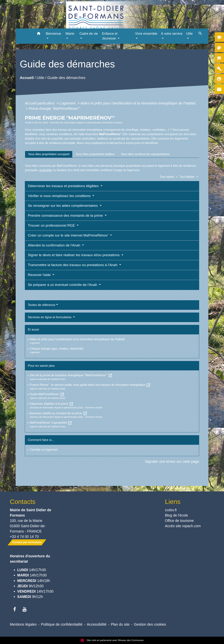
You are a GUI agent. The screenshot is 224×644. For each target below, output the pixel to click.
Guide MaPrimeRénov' (47, 394)
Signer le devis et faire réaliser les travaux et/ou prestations (74, 255)
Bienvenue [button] (53, 34)
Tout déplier (189, 177)
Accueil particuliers (40, 103)
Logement (68, 103)
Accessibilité (97, 624)
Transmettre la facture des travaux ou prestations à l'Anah (73, 265)
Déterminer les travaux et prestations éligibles (64, 186)
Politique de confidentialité (62, 624)
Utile (40, 78)
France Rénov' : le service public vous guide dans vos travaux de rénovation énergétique (90, 385)
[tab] (49, 154)
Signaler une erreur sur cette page (172, 461)
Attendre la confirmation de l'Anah (54, 245)
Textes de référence (42, 305)
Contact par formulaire (27, 542)
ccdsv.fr (171, 510)
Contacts (23, 502)
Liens (173, 502)
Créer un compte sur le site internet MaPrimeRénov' (68, 235)
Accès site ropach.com (183, 526)
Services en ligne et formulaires (50, 317)
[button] (39, 34)
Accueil (27, 78)
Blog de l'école (176, 515)
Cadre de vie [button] (89, 34)
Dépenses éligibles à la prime (52, 404)
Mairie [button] (70, 34)
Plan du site (120, 624)
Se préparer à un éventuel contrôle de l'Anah (63, 285)
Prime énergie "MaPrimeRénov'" (55, 109)
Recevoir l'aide (40, 275)
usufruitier (46, 170)
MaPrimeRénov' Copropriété (51, 423)
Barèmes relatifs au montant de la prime (59, 413)
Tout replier (170, 177)
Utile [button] (189, 34)
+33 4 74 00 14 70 (24, 537)
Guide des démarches (66, 78)
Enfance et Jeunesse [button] (110, 36)
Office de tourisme (179, 521)
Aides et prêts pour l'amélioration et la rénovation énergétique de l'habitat (138, 103)
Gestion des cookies (150, 624)
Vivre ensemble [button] (146, 34)
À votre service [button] (172, 34)
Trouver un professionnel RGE (52, 225)
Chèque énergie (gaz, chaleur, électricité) (57, 349)
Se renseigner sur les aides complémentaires (63, 206)
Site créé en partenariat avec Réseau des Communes (112, 640)
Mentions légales (23, 624)
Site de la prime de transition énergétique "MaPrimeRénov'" (71, 375)
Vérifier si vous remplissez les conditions (60, 196)
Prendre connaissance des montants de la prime (66, 215)
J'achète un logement (44, 450)
